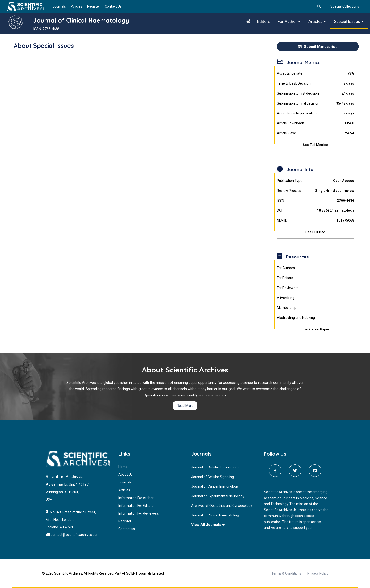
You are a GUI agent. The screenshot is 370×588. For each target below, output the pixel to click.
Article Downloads (315, 123)
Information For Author (136, 498)
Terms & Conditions (286, 573)
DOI (315, 211)
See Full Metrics (315, 145)
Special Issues (349, 21)
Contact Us (113, 6)
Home (123, 467)
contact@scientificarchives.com (75, 535)
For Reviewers (288, 288)
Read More (185, 406)
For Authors (286, 268)
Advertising (286, 298)
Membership (287, 308)
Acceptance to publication (315, 113)
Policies (76, 6)
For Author (289, 21)
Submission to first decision (315, 93)
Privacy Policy (318, 573)
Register (94, 6)
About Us (125, 475)
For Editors (285, 278)
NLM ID (315, 221)
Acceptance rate (315, 74)
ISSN (315, 201)
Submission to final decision (315, 103)
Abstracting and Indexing (296, 318)
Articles (317, 21)
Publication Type (315, 181)
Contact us (127, 529)
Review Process (315, 191)
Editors (264, 21)
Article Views (315, 133)
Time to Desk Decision (315, 84)
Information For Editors (136, 506)
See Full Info (315, 232)
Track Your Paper (316, 329)
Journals (59, 6)
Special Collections (345, 6)
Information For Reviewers (139, 513)
